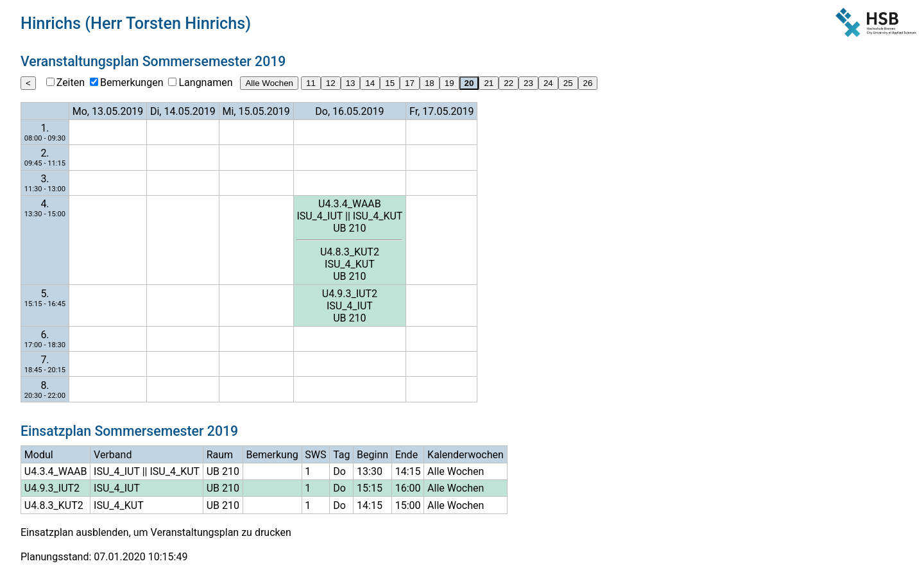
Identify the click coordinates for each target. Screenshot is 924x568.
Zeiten (71, 82)
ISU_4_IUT (320, 216)
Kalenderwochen (466, 455)
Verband (113, 455)
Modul (39, 455)
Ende (406, 455)
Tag (341, 455)
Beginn (372, 455)
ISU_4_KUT (378, 216)
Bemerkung (272, 455)
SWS (315, 455)
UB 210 (349, 228)
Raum (220, 455)
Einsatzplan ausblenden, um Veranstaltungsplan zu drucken (156, 532)
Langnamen (205, 82)
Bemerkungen (132, 82)
